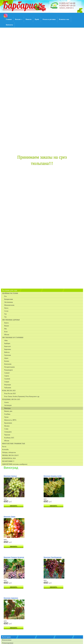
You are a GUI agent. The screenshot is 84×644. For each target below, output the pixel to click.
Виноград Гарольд (10, 476)
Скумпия (7, 379)
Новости (28, 19)
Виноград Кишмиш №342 (53, 476)
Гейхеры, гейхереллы (9, 452)
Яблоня (7, 335)
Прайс (37, 19)
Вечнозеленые (7, 640)
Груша (6, 417)
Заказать (14, 506)
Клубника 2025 (9, 438)
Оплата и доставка (49, 19)
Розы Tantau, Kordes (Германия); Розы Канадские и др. (22, 396)
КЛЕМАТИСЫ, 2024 (9, 458)
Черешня (7, 435)
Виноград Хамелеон (11, 598)
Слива (6, 429)
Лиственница (9, 302)
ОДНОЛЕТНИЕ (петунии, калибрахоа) (15, 464)
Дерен (6, 358)
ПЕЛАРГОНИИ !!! (8, 461)
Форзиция (8, 385)
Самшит (7, 373)
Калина (7, 361)
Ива (6, 329)
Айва (6, 340)
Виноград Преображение (53, 557)
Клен (6, 332)
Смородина (8, 432)
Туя (5, 314)
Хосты (4, 447)
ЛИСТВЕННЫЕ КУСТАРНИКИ (13, 338)
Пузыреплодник (9, 367)
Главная (9, 19)
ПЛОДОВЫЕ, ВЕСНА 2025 (11, 399)
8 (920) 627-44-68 (67, 3)
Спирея (7, 382)
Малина (7, 426)
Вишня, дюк (8, 411)
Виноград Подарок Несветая (14, 557)
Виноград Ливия (9, 517)
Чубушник (8, 388)
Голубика (7, 414)
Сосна (6, 311)
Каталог (19, 19)
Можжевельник (9, 305)
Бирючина (8, 349)
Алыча (6, 402)
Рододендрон (8, 370)
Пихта (6, 308)
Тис (5, 317)
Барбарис (7, 343)
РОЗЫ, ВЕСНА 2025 (9, 391)
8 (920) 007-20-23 (67, 6)
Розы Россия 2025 (10, 394)
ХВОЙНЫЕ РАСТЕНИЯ (10, 293)
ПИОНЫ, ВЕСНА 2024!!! (10, 455)
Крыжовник (8, 423)
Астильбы (5, 450)
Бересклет (8, 346)
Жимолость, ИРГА (10, 420)
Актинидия (8, 405)
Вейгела (7, 352)
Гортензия (8, 355)
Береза (6, 323)
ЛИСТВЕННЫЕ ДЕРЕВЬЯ (11, 320)
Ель (5, 296)
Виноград (7, 408)
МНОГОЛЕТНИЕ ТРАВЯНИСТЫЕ (14, 444)
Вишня (7, 326)
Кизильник (8, 364)
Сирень (7, 376)
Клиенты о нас (64, 19)
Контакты (9, 25)
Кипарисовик (9, 299)
